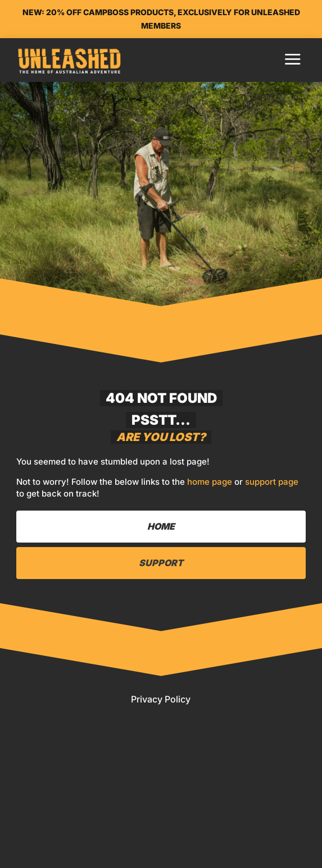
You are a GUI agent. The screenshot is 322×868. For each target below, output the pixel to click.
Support (161, 563)
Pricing (60, 854)
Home (53, 807)
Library (61, 831)
